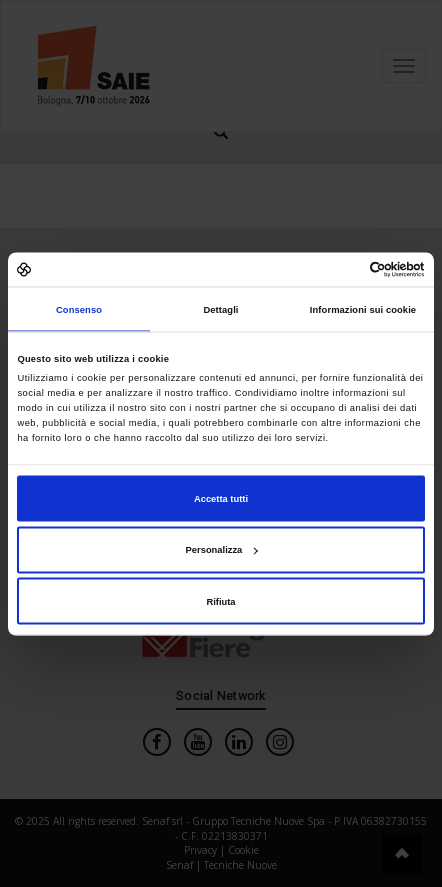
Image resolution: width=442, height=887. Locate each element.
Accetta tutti (221, 498)
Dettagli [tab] (220, 309)
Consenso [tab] (79, 309)
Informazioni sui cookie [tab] (363, 309)
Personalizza (222, 550)
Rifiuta (220, 601)
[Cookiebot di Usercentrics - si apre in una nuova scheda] (337, 269)
